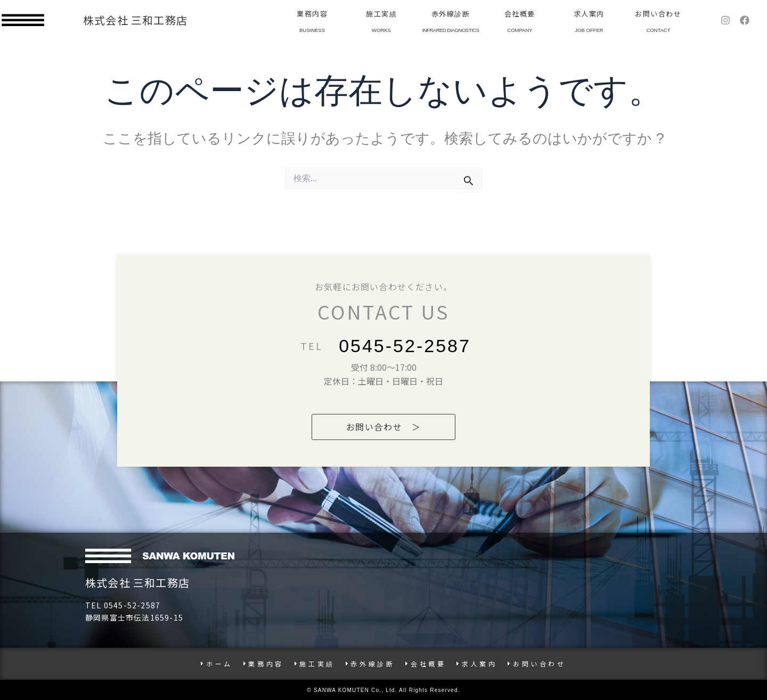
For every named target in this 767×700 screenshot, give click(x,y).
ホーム (217, 664)
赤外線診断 (451, 14)
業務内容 (312, 14)
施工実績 (381, 14)
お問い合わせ (658, 14)
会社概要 (520, 14)
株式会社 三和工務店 (135, 20)
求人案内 (589, 14)
